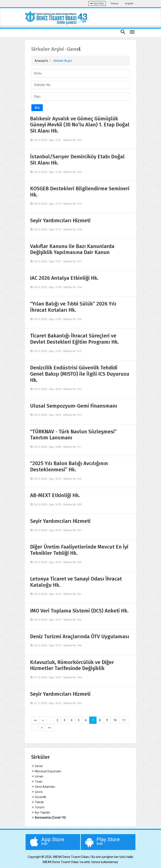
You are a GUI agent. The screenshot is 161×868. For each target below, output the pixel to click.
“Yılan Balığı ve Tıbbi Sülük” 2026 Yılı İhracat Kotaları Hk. (73, 307)
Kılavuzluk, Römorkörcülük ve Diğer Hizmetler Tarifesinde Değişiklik (72, 665)
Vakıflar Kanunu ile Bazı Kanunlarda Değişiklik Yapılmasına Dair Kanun (72, 249)
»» (49, 727)
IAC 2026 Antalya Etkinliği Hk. (64, 278)
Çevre (37, 792)
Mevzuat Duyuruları (46, 771)
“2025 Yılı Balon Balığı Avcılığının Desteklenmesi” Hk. (69, 467)
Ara (37, 108)
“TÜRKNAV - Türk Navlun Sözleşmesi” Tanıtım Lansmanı (73, 435)
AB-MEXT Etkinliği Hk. (55, 495)
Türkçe (114, 4)
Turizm (38, 807)
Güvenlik (39, 797)
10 (115, 720)
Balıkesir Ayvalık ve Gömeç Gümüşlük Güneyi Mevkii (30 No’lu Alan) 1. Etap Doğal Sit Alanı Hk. (80, 125)
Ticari (37, 782)
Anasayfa (41, 61)
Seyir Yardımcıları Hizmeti (60, 221)
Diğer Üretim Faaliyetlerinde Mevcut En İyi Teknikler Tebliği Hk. (79, 550)
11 (124, 720)
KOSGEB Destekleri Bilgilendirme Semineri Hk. (80, 192)
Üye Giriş (97, 4)
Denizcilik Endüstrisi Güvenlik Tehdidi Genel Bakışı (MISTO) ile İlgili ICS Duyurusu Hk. (80, 374)
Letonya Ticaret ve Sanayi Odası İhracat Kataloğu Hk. (76, 582)
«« (35, 720)
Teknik (37, 802)
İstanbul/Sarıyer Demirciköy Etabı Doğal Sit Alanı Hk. (77, 160)
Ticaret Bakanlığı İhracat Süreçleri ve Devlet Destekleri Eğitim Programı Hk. (74, 339)
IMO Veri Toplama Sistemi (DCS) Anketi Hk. (79, 611)
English (129, 4)
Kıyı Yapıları (41, 812)
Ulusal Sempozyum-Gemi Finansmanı (74, 406)
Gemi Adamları (43, 787)
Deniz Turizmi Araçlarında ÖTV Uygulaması (80, 637)
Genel (37, 766)
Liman (37, 776)
